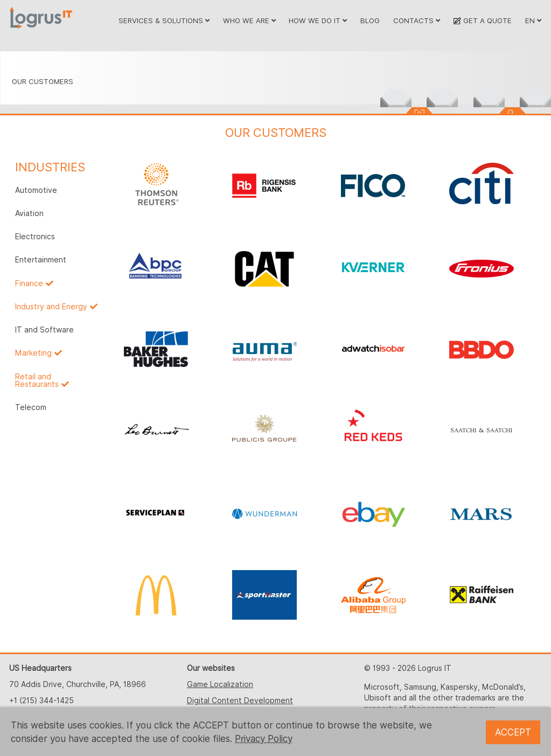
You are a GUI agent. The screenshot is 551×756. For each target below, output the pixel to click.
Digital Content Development (240, 700)
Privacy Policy (264, 739)
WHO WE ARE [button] (249, 20)
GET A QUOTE (482, 20)
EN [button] (533, 20)
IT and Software (44, 330)
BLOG (370, 20)
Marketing (33, 353)
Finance (29, 283)
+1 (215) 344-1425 (41, 700)
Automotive (36, 190)
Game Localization (220, 684)
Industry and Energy (51, 307)
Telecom (31, 407)
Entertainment (41, 260)
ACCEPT (513, 732)
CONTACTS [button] (417, 20)
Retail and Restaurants (37, 380)
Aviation (29, 213)
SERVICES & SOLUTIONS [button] (164, 20)
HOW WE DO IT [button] (318, 20)
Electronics (35, 237)
